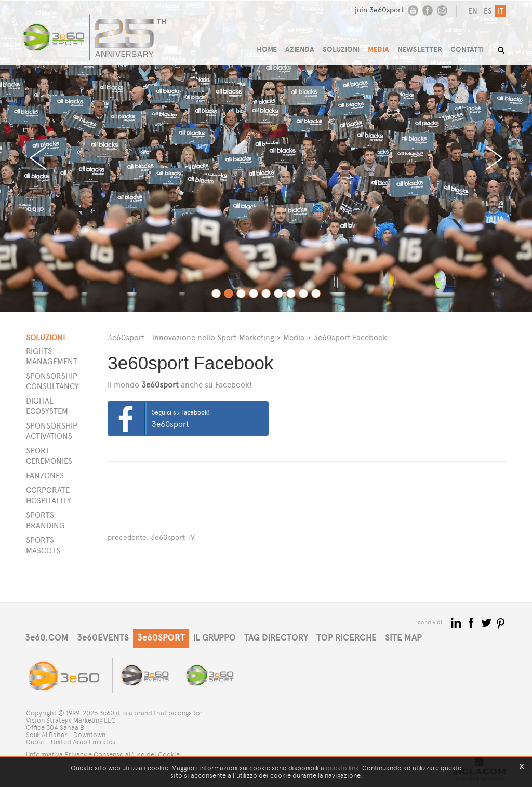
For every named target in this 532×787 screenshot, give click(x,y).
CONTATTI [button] (467, 50)
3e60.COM (47, 638)
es (488, 11)
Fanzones (45, 476)
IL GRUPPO (215, 638)
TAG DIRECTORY (276, 638)
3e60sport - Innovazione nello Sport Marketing (191, 337)
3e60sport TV (173, 537)
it (501, 11)
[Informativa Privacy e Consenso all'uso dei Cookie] (104, 755)
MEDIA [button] (378, 50)
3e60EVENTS (103, 638)
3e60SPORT (161, 638)
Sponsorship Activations (52, 431)
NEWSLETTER (420, 50)
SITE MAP (403, 638)
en (473, 11)
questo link (342, 768)
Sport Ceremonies (49, 456)
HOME (267, 50)
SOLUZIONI (341, 50)
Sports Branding (45, 520)
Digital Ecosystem (47, 406)
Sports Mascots (43, 545)
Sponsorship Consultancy (52, 381)
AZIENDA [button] (300, 50)
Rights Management (52, 356)
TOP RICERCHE (347, 638)
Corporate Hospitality (49, 495)
